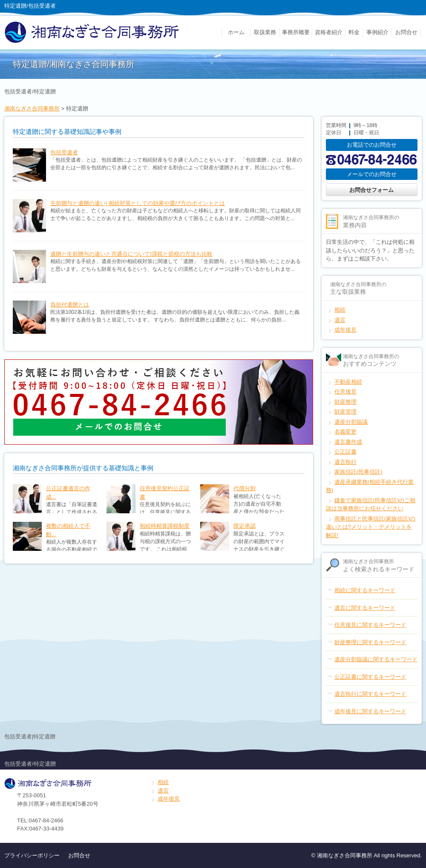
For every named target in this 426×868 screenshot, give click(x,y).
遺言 (340, 320)
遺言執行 (345, 462)
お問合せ (406, 32)
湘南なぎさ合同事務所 (32, 108)
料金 (354, 32)
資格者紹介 (329, 32)
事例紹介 (377, 32)
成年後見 (345, 330)
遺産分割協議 (351, 422)
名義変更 (345, 432)
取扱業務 (265, 32)
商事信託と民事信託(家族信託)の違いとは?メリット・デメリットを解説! (371, 527)
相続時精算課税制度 (165, 526)
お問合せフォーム (371, 190)
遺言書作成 (348, 442)
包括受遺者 (64, 152)
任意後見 (345, 392)
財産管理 (345, 412)
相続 (340, 310)
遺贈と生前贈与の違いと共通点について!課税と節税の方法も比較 (131, 254)
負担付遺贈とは (70, 305)
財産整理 (345, 402)
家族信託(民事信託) (358, 472)
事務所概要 (296, 32)
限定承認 (245, 526)
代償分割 (245, 488)
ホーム (236, 32)
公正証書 (345, 452)
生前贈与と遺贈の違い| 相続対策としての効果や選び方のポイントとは (138, 203)
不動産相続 (348, 382)
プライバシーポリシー (32, 855)
